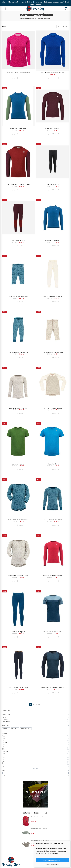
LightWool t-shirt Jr (18, 464)
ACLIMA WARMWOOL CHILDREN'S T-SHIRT (18, 185)
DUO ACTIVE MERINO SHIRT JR (53, 408)
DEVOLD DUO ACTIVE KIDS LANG (18, 688)
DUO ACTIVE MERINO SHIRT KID (18, 408)
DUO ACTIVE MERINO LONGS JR (53, 296)
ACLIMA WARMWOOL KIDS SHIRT (53, 576)
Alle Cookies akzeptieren (52, 860)
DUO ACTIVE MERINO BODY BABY (18, 520)
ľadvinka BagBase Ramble (39, 829)
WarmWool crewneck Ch (18, 129)
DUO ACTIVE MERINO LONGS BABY (18, 296)
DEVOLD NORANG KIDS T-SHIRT (53, 632)
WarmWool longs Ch (18, 240)
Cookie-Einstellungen (52, 864)
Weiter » (39, 705)
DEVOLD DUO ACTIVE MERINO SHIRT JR (53, 688)
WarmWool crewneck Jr (53, 129)
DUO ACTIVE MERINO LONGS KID (18, 352)
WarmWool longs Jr (53, 185)
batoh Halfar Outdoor (38, 817)
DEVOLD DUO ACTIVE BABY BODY (18, 576)
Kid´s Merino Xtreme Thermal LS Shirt (18, 73)
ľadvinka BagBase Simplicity (40, 840)
